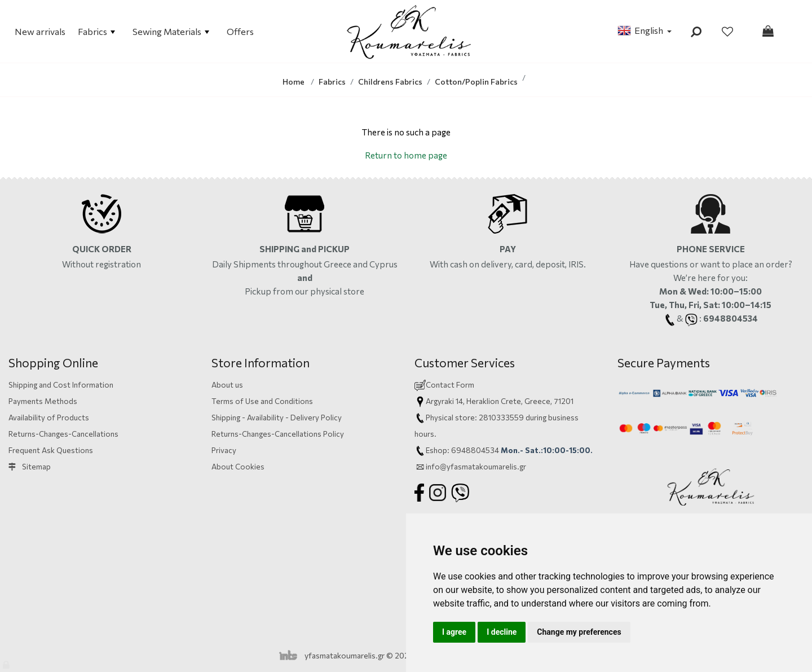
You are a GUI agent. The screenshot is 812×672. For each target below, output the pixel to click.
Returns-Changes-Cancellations (63, 434)
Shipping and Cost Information (61, 385)
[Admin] (7, 662)
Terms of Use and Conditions (262, 401)
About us (227, 385)
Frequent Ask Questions (51, 450)
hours (424, 434)
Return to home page (406, 155)
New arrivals (40, 31)
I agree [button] (454, 632)
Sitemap (30, 466)
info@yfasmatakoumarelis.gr (476, 466)
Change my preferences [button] (579, 632)
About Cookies (238, 466)
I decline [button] (502, 632)
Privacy (224, 450)
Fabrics (96, 31)
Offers (240, 31)
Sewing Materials (171, 31)
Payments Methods (43, 401)
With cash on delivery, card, (508, 264)
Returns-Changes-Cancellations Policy (278, 434)
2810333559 (501, 417)
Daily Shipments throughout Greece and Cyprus (305, 264)
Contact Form (450, 385)
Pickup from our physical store (304, 291)
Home (294, 82)
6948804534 (475, 450)
